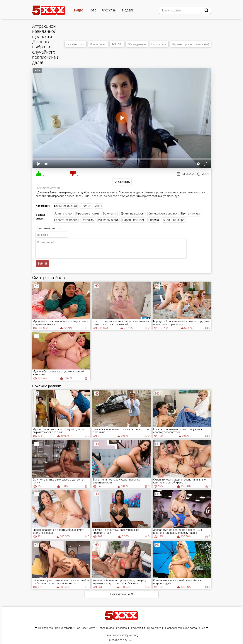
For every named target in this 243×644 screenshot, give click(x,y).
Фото (93, 11)
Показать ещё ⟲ (122, 594)
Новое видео (106, 628)
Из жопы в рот (108, 220)
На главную (45, 628)
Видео (79, 11)
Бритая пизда (191, 213)
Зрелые (86, 206)
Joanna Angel (63, 213)
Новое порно (98, 44)
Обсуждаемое (137, 44)
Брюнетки (110, 213)
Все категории (75, 44)
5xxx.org (129, 640)
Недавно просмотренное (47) (191, 44)
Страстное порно (66, 220)
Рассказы (109, 11)
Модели (128, 11)
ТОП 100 (117, 44)
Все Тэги (81, 628)
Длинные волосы (132, 213)
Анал (99, 206)
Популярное (159, 44)
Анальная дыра (174, 220)
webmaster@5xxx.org (126, 635)
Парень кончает (133, 220)
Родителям (138, 628)
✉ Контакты (155, 628)
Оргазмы (88, 220)
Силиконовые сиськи (163, 213)
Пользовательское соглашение (185, 628)
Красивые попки (88, 213)
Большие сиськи (65, 206)
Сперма (154, 220)
